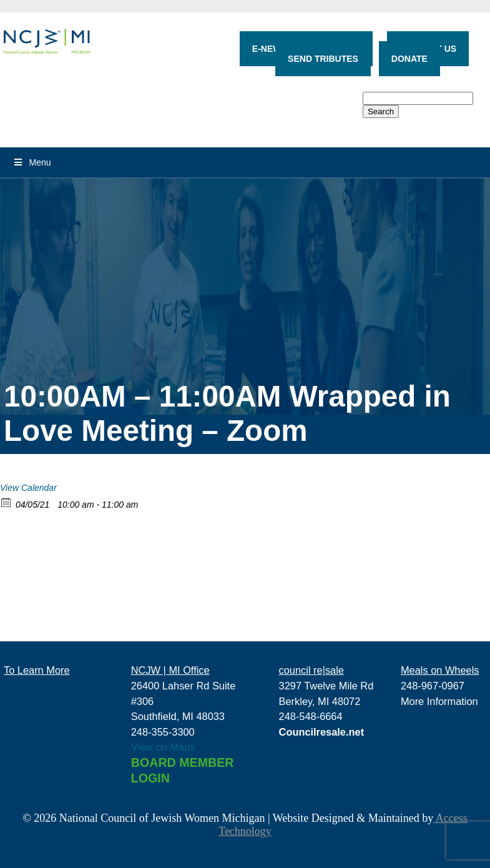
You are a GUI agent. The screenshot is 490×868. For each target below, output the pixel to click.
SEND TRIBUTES (323, 59)
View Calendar (28, 488)
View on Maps (163, 747)
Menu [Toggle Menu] (32, 162)
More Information (439, 701)
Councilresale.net (322, 732)
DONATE (409, 59)
